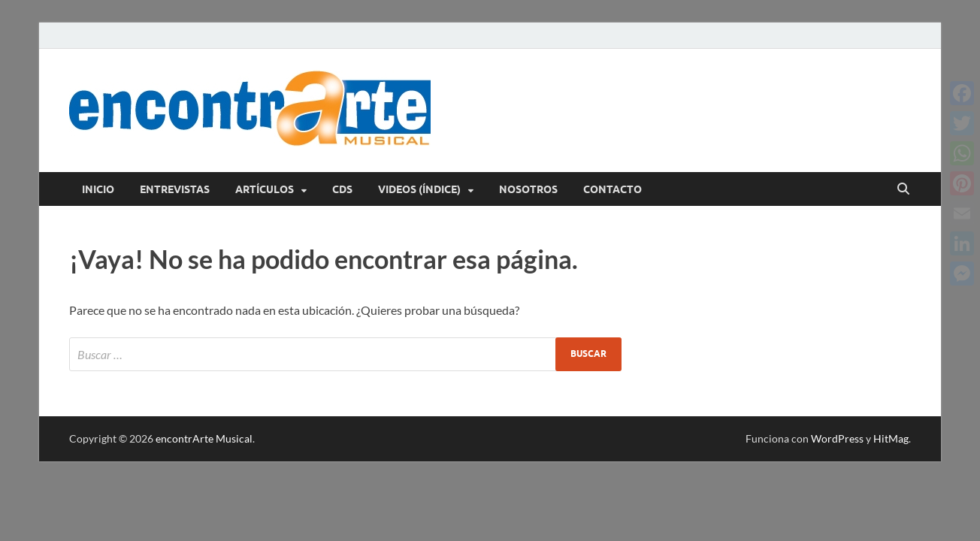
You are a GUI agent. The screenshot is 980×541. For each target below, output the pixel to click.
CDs (342, 189)
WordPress (837, 438)
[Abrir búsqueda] (903, 189)
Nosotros (528, 189)
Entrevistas (175, 189)
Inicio (98, 189)
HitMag (891, 438)
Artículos (265, 189)
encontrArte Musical (204, 438)
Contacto (612, 189)
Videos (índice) (419, 189)
